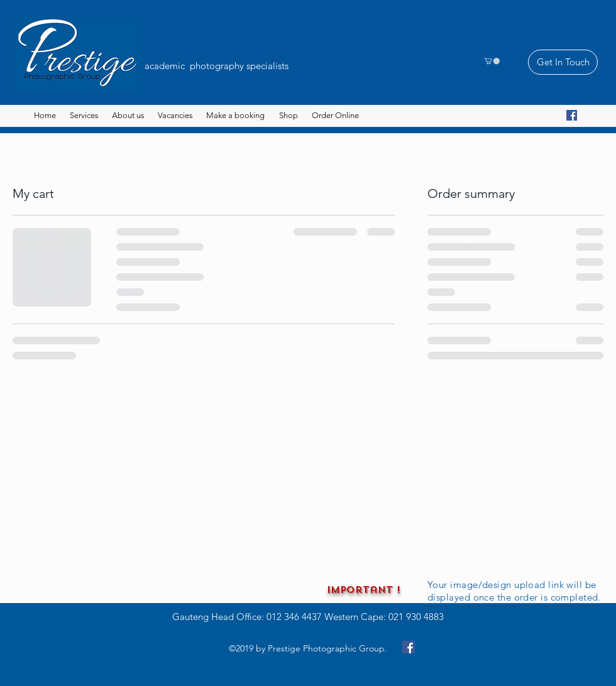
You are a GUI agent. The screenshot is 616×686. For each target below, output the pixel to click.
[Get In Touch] (563, 62)
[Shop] (288, 116)
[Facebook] (572, 115)
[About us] (128, 116)
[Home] (45, 116)
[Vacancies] (175, 116)
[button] (492, 61)
